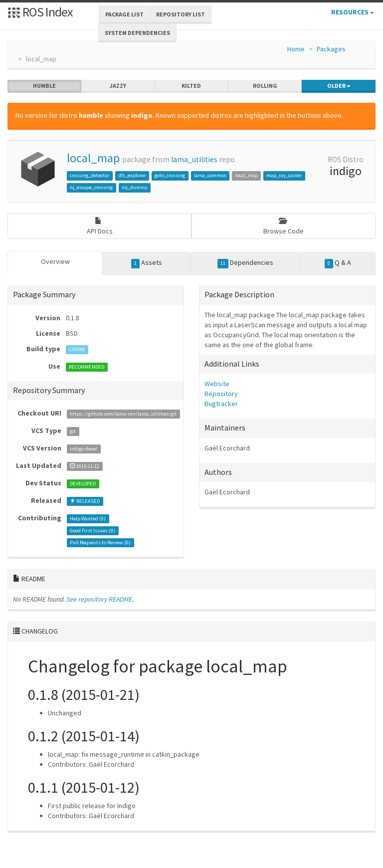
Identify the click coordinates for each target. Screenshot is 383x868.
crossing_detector (90, 175)
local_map (93, 158)
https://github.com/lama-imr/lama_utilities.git (123, 414)
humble (44, 86)
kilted (191, 86)
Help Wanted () (88, 519)
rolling (265, 86)
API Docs (100, 226)
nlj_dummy (135, 187)
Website (217, 384)
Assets (147, 263)
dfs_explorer (132, 175)
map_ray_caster (284, 175)
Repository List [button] (181, 14)
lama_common (210, 175)
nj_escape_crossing (91, 187)
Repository (221, 394)
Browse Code (284, 226)
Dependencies (246, 263)
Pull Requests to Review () (100, 542)
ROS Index (40, 12)
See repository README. (100, 599)
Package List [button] (124, 14)
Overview (55, 261)
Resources (353, 12)
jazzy (118, 86)
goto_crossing (170, 175)
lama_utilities (194, 159)
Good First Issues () (93, 531)
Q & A (338, 263)
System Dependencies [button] (137, 33)
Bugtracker (221, 404)
